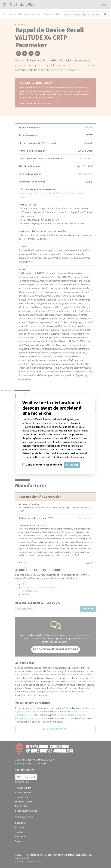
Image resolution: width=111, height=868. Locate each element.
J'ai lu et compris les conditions (44, 464)
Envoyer (72, 465)
